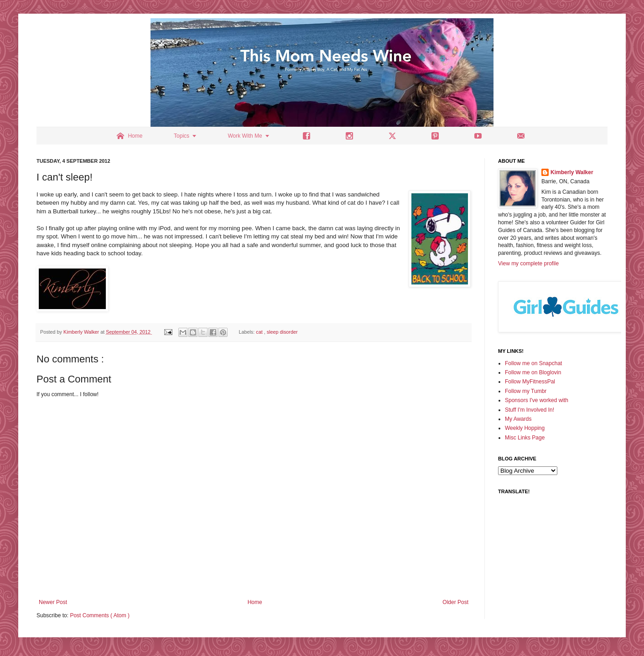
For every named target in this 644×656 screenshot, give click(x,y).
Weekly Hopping (525, 428)
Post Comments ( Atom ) (100, 615)
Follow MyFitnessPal (530, 382)
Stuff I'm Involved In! (530, 410)
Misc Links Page (525, 438)
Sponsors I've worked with (537, 400)
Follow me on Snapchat (533, 363)
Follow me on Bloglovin (533, 372)
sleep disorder (282, 332)
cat (260, 332)
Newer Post (53, 602)
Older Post (455, 602)
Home (255, 602)
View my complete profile (528, 263)
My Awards (518, 419)
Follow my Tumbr (526, 391)
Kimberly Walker (572, 172)
